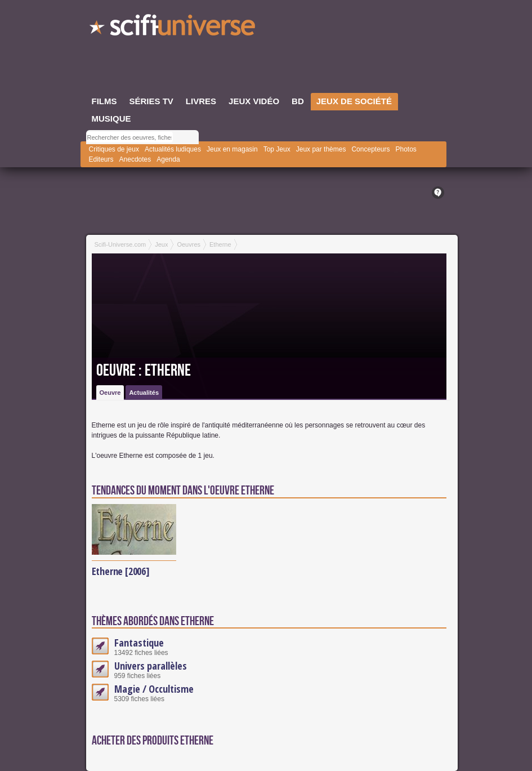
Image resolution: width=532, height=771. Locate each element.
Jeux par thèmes (321, 149)
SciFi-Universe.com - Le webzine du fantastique (173, 28)
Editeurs (101, 159)
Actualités (144, 393)
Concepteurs (370, 149)
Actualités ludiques (173, 149)
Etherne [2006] (121, 571)
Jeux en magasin (232, 149)
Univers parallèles (151, 666)
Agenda (168, 159)
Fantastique (139, 643)
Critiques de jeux (114, 149)
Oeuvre (110, 393)
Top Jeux (277, 149)
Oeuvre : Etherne (144, 371)
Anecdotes (135, 159)
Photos (406, 149)
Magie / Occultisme (154, 689)
